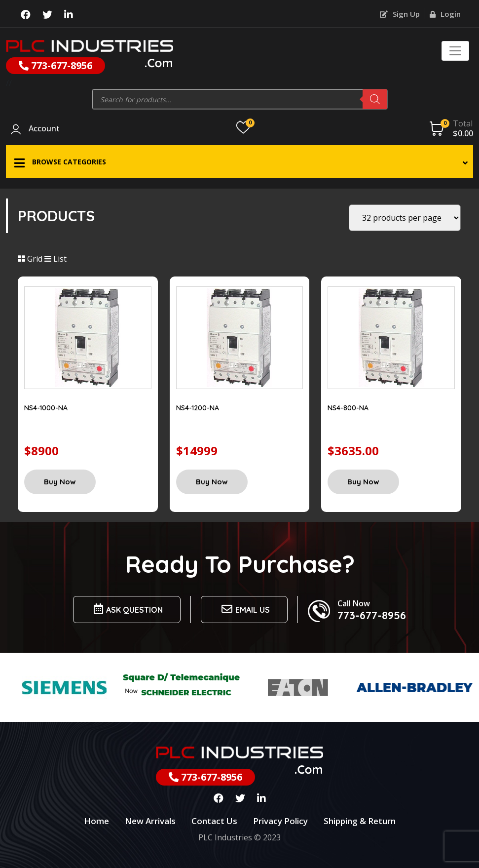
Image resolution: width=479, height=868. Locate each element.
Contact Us (214, 821)
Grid (30, 259)
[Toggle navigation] (455, 51)
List (55, 259)
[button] (239, 162)
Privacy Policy (280, 821)
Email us (244, 609)
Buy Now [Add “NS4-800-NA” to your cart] (363, 482)
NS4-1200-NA (198, 408)
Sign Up (400, 14)
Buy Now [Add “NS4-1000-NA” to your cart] (60, 482)
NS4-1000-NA (46, 408)
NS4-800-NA (348, 408)
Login (445, 14)
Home (96, 821)
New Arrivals (150, 821)
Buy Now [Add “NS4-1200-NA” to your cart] (212, 482)
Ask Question (127, 609)
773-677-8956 (55, 65)
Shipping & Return (360, 821)
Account (44, 129)
